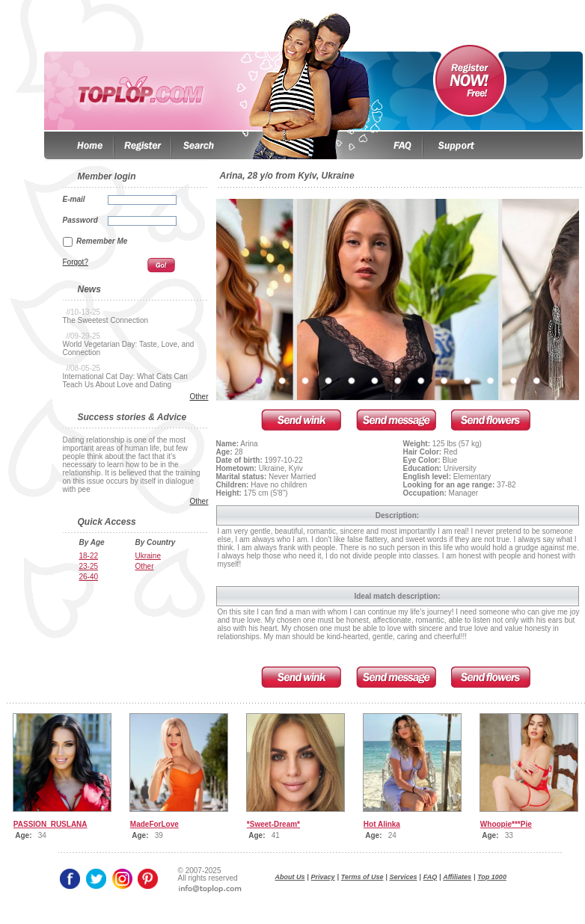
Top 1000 (492, 877)
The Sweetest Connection (106, 320)
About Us (290, 877)
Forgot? (76, 262)
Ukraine (148, 556)
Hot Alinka (382, 824)
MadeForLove (154, 824)
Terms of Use (362, 877)
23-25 (89, 566)
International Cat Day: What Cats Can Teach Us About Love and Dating (125, 381)
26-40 (89, 577)
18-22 (89, 556)
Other (199, 397)
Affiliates (457, 877)
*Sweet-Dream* (273, 824)
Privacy (323, 877)
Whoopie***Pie (506, 824)
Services (404, 877)
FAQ (431, 877)
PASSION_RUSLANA (50, 824)
